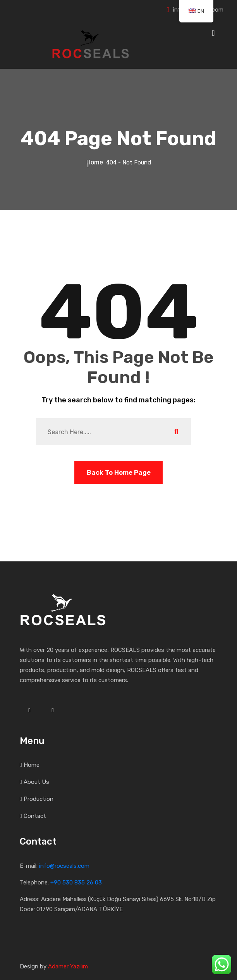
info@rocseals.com (64, 866)
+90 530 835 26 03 (76, 883)
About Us (36, 782)
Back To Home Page (119, 472)
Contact (35, 816)
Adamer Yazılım (68, 966)
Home (96, 162)
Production (39, 799)
